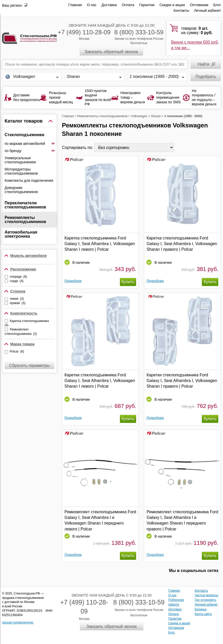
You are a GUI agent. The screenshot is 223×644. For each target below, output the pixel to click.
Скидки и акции (172, 5)
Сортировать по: (78, 148)
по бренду (30, 151)
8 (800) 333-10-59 (139, 32)
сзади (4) (17, 281)
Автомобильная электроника (21, 234)
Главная (75, 5)
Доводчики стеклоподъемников (21, 190)
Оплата (128, 5)
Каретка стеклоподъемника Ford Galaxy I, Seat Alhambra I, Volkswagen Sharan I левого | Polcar (100, 244)
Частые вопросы (206, 595)
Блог (217, 5)
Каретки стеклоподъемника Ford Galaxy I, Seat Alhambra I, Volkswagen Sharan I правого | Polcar (182, 381)
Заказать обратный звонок (111, 52)
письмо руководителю (18, 622)
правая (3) (18, 303)
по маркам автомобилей (30, 144)
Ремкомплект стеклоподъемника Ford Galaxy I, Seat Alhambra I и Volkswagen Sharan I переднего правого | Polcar (182, 520)
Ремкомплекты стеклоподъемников (25, 220)
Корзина (200, 609)
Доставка (109, 5)
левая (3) (17, 299)
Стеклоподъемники (24, 135)
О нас (92, 5)
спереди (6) (18, 277)
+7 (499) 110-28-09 (84, 32)
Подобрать (206, 77)
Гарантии (147, 5)
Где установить (205, 600)
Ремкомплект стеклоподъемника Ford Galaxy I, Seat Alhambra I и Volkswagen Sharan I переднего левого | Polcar (100, 520)
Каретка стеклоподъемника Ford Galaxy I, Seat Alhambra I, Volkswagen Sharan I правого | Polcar (182, 244)
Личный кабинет (208, 11)
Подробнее (73, 281)
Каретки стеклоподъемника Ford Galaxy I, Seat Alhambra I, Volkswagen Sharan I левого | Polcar (100, 381)
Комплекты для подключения (29, 180)
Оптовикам (199, 5)
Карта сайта (203, 614)
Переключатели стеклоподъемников (25, 205)
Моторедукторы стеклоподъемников (21, 171)
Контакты (181, 11)
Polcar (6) (17, 351)
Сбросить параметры (29, 365)
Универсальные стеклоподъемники (20, 160)
